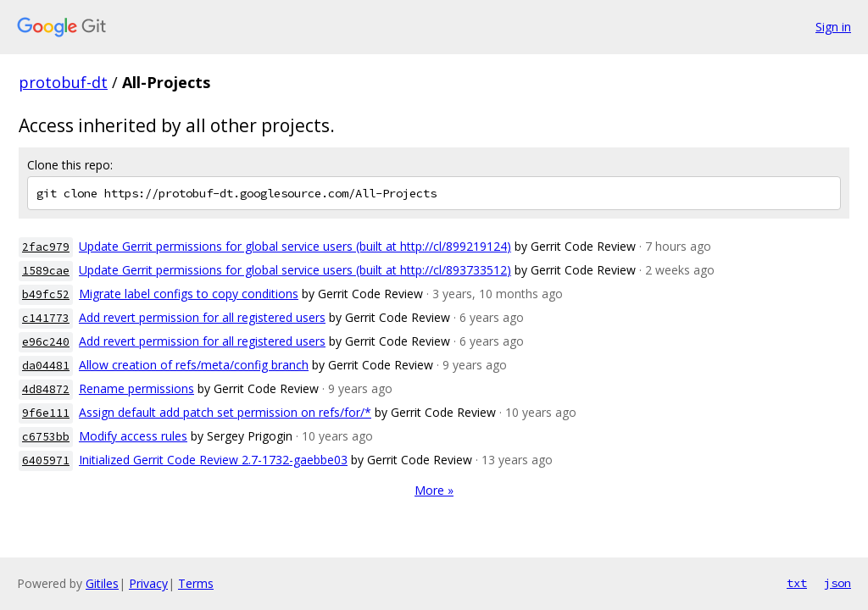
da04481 (46, 366)
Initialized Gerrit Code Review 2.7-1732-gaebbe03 (213, 460)
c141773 (46, 318)
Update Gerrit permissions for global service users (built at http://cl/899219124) (295, 246)
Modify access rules (133, 436)
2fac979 (46, 247)
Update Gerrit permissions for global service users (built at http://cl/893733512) (295, 270)
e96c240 (46, 342)
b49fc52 (46, 294)
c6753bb (46, 437)
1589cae (46, 271)
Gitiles (102, 583)
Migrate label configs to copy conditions (189, 294)
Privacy (148, 583)
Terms (196, 583)
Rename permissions (136, 388)
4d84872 (46, 389)
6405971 (46, 460)
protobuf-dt (63, 82)
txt (797, 583)
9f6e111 (46, 413)
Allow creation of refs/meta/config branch (194, 365)
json (837, 583)
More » (434, 490)
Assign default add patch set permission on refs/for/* (225, 412)
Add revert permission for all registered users (202, 317)
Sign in (833, 27)
